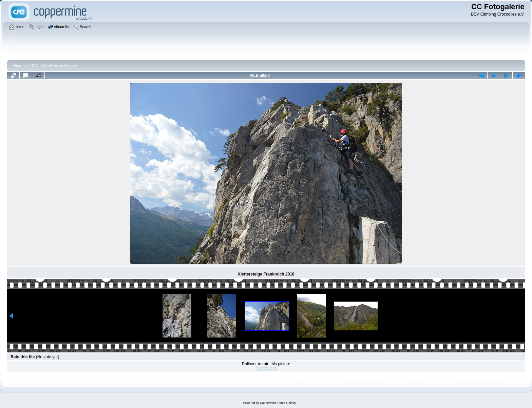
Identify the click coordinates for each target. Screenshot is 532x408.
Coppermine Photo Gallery (278, 403)
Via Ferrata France (60, 66)
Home (19, 66)
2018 (34, 66)
